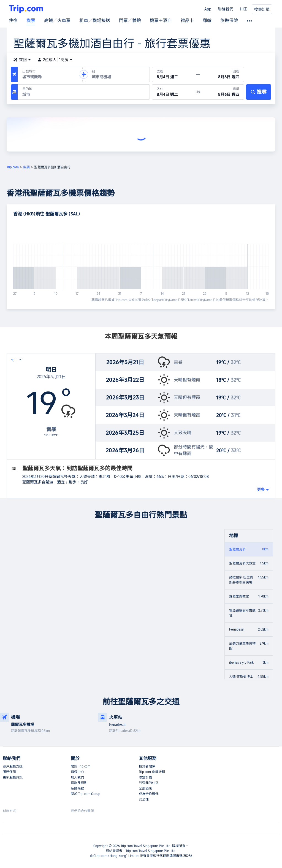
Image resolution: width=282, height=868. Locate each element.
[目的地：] (84, 92)
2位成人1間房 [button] (55, 60)
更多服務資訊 (13, 777)
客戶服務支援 (13, 766)
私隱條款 (77, 788)
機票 (31, 21)
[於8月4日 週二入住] (174, 92)
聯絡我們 (226, 9)
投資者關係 (147, 766)
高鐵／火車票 (57, 21)
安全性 (144, 799)
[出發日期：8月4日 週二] (174, 74)
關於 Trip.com (81, 766)
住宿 (13, 21)
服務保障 (9, 772)
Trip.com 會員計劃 (152, 772)
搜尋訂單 (262, 9)
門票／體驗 (130, 21)
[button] (22, 60)
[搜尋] (259, 92)
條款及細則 (79, 783)
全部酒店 (145, 788)
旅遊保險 (229, 21)
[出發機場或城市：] (50, 74)
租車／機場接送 (95, 21)
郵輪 (207, 21)
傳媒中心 (77, 772)
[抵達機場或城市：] (117, 74)
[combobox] (49, 77)
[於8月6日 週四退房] (222, 92)
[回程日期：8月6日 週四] (222, 74)
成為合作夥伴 (149, 794)
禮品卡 (187, 21)
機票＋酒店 (161, 21)
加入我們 (77, 777)
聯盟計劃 (145, 777)
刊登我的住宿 (149, 783)
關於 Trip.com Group (86, 794)
